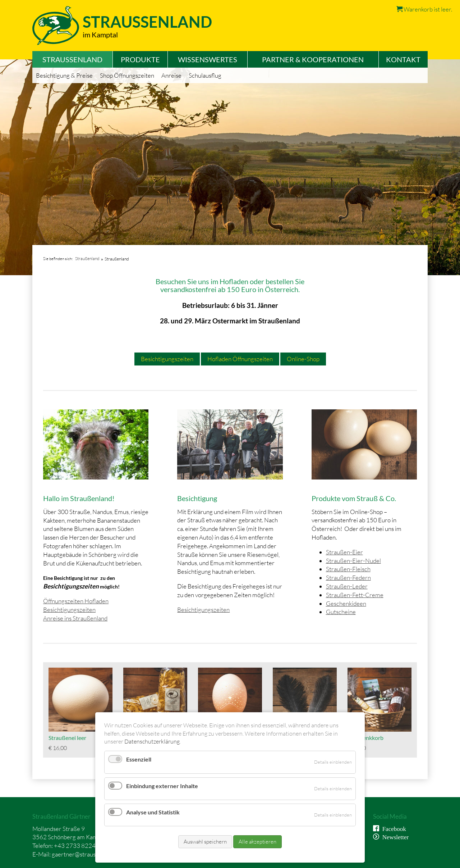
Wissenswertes (208, 59)
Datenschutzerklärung (152, 741)
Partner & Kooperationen (313, 59)
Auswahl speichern (205, 842)
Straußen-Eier (344, 552)
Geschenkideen (346, 603)
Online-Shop (303, 359)
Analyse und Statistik (153, 812)
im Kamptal (100, 35)
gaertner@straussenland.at (87, 854)
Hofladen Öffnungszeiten (240, 359)
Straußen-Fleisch (348, 569)
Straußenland (87, 258)
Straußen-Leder (347, 586)
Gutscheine (341, 612)
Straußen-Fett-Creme (355, 595)
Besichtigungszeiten (167, 359)
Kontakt (403, 59)
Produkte (140, 59)
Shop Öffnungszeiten (127, 75)
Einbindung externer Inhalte (162, 786)
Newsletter (394, 837)
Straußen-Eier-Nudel (353, 561)
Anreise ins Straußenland (75, 618)
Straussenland (147, 22)
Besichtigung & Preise (64, 75)
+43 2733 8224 (75, 846)
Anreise (171, 75)
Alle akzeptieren (257, 842)
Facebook (393, 828)
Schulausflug (205, 75)
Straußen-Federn (348, 578)
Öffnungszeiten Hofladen (76, 601)
